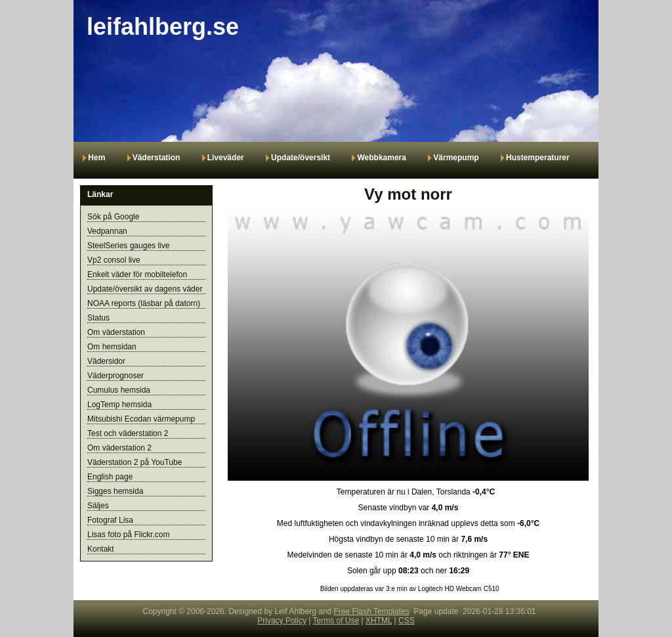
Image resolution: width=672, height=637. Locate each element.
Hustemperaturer (538, 158)
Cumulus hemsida (119, 390)
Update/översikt (302, 158)
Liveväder (226, 158)
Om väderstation (116, 332)
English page (110, 477)
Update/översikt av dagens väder (145, 289)
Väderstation (157, 158)
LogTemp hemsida (119, 405)
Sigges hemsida (115, 491)
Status (98, 318)
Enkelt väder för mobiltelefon (137, 275)
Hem (96, 158)
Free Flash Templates (372, 611)
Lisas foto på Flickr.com (128, 535)
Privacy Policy (282, 621)
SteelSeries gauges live (128, 246)
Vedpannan (107, 231)
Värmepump (456, 158)
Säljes (98, 506)
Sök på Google (113, 217)
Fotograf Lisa (110, 520)
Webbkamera (381, 158)
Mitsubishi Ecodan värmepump (141, 419)
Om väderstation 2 (119, 448)
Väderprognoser (115, 376)
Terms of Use (336, 621)
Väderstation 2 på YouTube (135, 462)
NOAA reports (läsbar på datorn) (144, 303)
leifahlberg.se (163, 27)
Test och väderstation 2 (128, 433)
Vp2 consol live (114, 260)
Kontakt (101, 549)
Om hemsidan (112, 347)
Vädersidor (106, 361)
